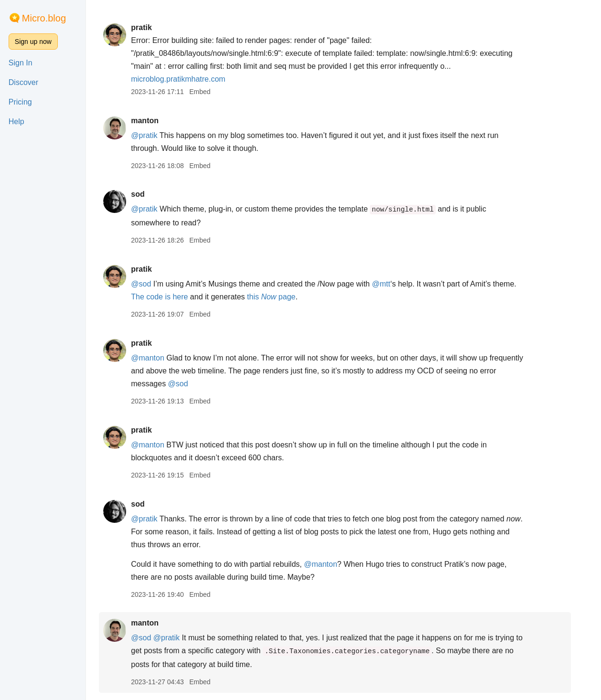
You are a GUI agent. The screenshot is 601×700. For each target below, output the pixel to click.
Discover (23, 82)
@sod (150, 284)
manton (153, 121)
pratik (150, 27)
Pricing (20, 102)
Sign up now (33, 42)
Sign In (21, 63)
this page (280, 297)
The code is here (168, 297)
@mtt (390, 284)
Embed (208, 92)
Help (16, 122)
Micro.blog (44, 18)
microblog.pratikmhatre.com (187, 79)
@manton (156, 358)
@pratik (153, 135)
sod (146, 194)
